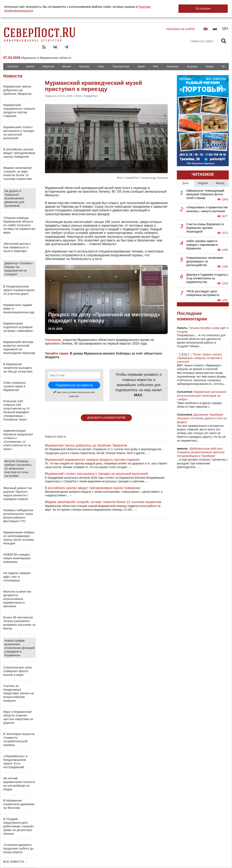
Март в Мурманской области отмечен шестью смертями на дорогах (18, 717)
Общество (48, 67)
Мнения (67, 67)
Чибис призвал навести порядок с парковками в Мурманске (202, 245)
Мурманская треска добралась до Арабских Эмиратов (17, 90)
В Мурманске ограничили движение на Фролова (19, 804)
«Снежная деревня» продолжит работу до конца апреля (18, 848)
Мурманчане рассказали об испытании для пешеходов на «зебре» (201, 395)
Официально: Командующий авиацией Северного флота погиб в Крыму (205, 194)
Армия (141, 67)
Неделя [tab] (203, 183)
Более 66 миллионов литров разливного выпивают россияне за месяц (19, 623)
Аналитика (172, 67)
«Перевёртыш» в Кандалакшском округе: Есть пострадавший (15, 762)
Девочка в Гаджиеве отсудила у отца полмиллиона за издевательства (207, 278)
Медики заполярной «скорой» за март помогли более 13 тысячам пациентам (17, 173)
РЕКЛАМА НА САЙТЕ (181, 29)
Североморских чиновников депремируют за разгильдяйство (205, 261)
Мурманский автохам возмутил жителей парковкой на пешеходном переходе (19, 347)
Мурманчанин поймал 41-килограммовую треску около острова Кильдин (19, 538)
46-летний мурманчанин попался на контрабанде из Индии (19, 784)
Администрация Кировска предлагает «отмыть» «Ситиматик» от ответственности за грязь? (18, 440)
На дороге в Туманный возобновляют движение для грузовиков (14, 198)
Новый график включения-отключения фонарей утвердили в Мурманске (19, 648)
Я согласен (203, 9)
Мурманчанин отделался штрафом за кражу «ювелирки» (18, 327)
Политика (13, 67)
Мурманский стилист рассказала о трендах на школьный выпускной (19, 133)
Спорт (101, 67)
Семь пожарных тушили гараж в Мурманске (15, 386)
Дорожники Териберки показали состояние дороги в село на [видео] (202, 418)
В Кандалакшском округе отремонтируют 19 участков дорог (19, 290)
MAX (138, 395)
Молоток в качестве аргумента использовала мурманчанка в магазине (17, 599)
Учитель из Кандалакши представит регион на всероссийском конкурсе (19, 693)
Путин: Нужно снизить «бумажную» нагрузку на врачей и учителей (199, 358)
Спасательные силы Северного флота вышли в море (18, 671)
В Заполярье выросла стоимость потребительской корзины (19, 739)
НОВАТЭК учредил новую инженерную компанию (17, 558)
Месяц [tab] (220, 183)
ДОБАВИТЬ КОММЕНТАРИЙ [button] (106, 418)
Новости (13, 76)
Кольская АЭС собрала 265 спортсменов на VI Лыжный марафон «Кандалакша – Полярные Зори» (16, 410)
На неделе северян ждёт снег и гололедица (17, 577)
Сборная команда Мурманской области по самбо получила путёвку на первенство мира (19, 225)
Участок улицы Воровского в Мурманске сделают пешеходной (205, 228)
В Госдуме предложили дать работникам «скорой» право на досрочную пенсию (19, 826)
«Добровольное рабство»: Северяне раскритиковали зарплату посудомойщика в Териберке (201, 452)
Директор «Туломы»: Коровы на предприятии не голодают (19, 269)
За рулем (192, 67)
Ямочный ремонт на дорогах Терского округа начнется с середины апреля (18, 493)
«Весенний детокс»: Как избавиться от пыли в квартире (17, 247)
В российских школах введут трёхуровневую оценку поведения (19, 153)
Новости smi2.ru (56, 437)
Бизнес (30, 67)
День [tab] (186, 183)
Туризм (209, 67)
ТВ (223, 67)
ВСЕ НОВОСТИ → (15, 862)
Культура (84, 67)
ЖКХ (155, 67)
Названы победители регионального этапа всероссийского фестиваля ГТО (18, 516)
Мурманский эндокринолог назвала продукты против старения (19, 110)
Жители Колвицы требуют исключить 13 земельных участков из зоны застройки (18, 468)
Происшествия (121, 67)
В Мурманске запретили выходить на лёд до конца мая (18, 368)
